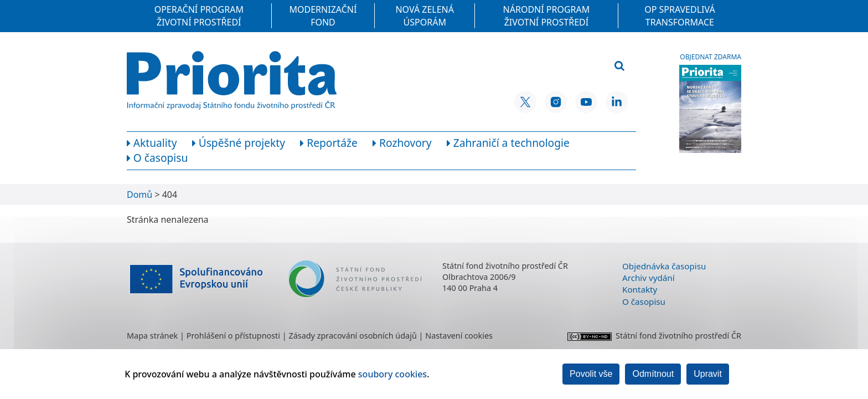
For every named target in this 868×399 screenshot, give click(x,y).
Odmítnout (653, 374)
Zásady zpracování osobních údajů (352, 336)
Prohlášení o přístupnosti (233, 336)
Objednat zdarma (711, 57)
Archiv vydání (649, 278)
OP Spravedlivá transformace (680, 16)
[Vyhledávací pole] (552, 66)
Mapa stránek (152, 336)
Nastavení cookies (459, 336)
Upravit (708, 374)
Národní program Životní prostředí (547, 16)
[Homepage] (232, 80)
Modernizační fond (323, 16)
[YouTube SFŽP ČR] (586, 102)
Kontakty (640, 289)
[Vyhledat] (619, 66)
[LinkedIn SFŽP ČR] (617, 102)
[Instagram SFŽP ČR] (556, 102)
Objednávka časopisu (664, 266)
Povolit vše (591, 374)
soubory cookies (392, 374)
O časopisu (644, 301)
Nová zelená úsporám (425, 16)
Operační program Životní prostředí (199, 16)
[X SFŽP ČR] (525, 102)
